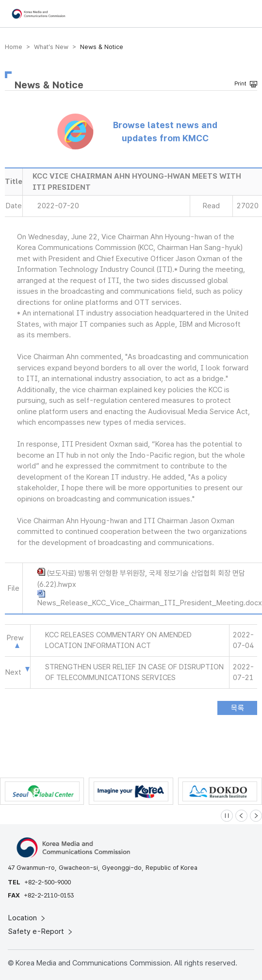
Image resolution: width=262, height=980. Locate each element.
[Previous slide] (241, 816)
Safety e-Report (41, 931)
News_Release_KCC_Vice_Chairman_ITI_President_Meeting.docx (150, 603)
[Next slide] (256, 816)
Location (27, 918)
